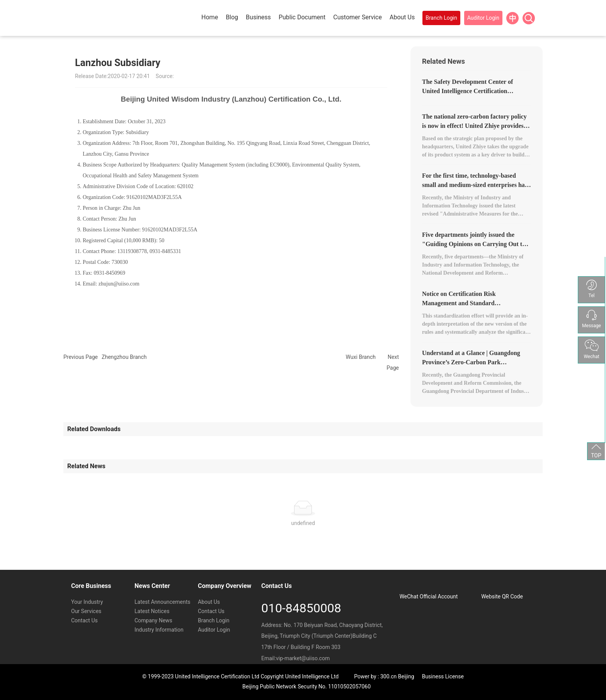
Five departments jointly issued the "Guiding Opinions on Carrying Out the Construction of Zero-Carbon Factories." (476, 244)
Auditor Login (214, 630)
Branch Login (214, 620)
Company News (153, 620)
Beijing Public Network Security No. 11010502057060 (306, 686)
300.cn (388, 676)
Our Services (86, 611)
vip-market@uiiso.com (303, 658)
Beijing (406, 676)
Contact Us (84, 620)
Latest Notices (152, 611)
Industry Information (159, 630)
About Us (209, 602)
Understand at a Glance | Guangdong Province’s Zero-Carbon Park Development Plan (471, 362)
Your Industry (87, 602)
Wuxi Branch (361, 357)
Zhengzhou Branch (124, 357)
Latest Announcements (162, 602)
